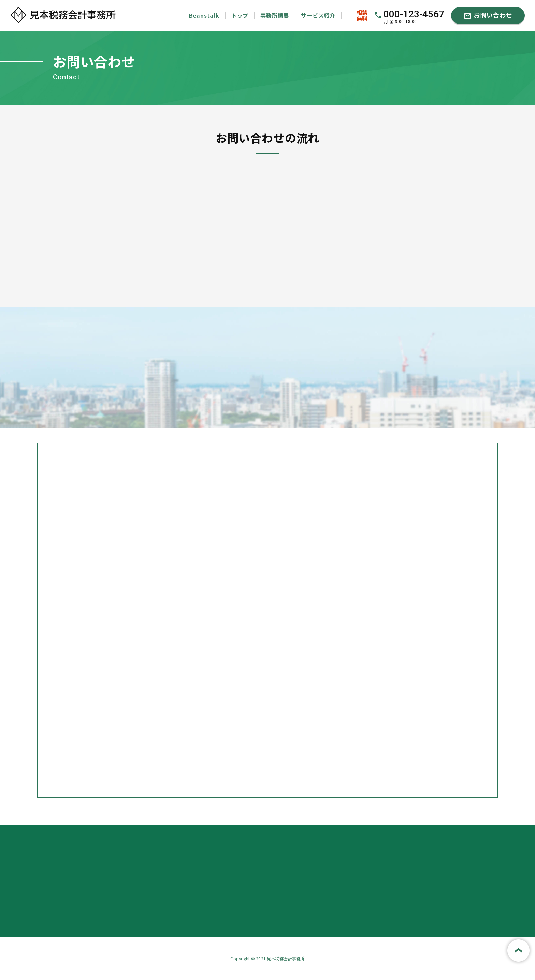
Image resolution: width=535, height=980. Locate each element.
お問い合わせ (488, 15)
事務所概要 (275, 15)
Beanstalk (204, 15)
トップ (240, 15)
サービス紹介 (318, 15)
